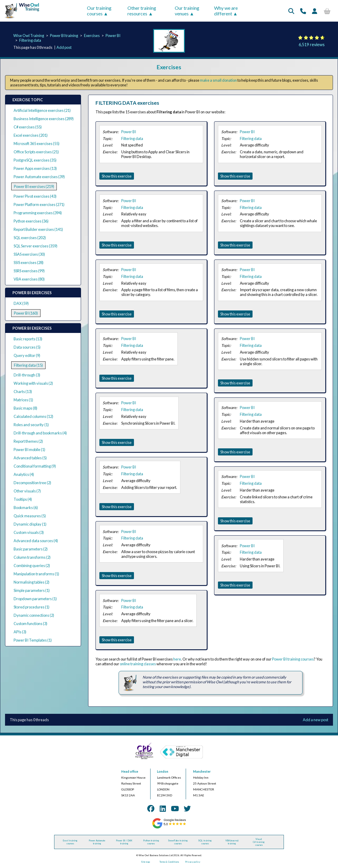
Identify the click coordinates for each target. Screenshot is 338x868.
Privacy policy (193, 862)
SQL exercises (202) (30, 238)
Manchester (202, 772)
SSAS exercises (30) (29, 254)
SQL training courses (205, 842)
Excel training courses (70, 842)
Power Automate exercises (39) (39, 177)
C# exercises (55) (28, 127)
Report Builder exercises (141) (38, 229)
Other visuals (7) (27, 491)
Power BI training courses (293, 659)
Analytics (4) (24, 474)
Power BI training (64, 36)
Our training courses (99, 11)
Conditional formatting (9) (35, 466)
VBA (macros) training (232, 842)
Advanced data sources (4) (36, 541)
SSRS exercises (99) (29, 271)
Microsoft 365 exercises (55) (37, 144)
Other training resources (142, 11)
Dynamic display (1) (30, 524)
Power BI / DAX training (124, 842)
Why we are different (226, 11)
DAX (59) (21, 303)
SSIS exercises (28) (29, 263)
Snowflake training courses (178, 842)
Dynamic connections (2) (34, 615)
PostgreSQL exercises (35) (35, 160)
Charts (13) (23, 392)
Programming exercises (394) (38, 213)
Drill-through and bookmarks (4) (40, 433)
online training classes (138, 664)
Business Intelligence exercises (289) (44, 119)
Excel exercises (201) (31, 135)
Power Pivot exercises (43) (35, 196)
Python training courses (151, 842)
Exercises (92, 36)
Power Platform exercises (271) (39, 204)
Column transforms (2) (32, 557)
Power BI (113, 36)
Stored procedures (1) (31, 607)
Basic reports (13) (28, 339)
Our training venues (187, 11)
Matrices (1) (23, 400)
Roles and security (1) (31, 425)
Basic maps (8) (25, 408)
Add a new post (316, 720)
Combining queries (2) (32, 566)
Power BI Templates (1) (33, 640)
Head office (130, 772)
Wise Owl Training (29, 36)
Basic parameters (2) (31, 549)
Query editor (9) (27, 355)
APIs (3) (20, 632)
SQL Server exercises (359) (35, 246)
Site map (145, 862)
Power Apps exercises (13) (35, 168)
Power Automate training (97, 842)
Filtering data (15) (28, 365)
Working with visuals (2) (33, 383)
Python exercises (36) (31, 221)
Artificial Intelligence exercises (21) (42, 110)
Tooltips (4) (23, 499)
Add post (64, 47)
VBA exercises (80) (29, 279)
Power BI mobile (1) (29, 450)
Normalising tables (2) (31, 582)
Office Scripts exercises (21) (36, 152)
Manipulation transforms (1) (36, 574)
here (177, 659)
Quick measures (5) (30, 516)
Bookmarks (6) (26, 508)
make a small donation (218, 80)
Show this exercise (117, 176)
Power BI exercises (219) (34, 186)
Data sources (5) (27, 347)
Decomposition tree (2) (32, 483)
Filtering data (30, 40)
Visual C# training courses (259, 842)
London (163, 772)
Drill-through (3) (27, 375)
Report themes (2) (28, 441)
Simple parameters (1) (32, 590)
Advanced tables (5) (30, 458)
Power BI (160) (26, 313)
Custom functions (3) (30, 624)
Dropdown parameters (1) (35, 599)
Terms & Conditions (169, 862)
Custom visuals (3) (29, 532)
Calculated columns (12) (33, 416)
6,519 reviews (312, 45)
